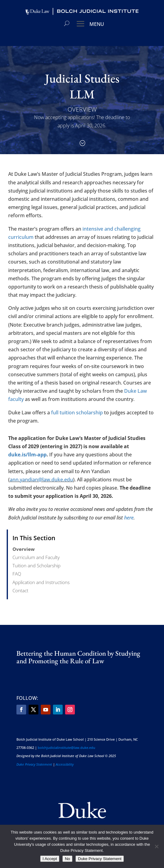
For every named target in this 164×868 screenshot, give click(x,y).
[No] (156, 846)
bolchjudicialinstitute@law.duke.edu (66, 748)
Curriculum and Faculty (36, 557)
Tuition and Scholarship (37, 565)
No (67, 859)
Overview (24, 549)
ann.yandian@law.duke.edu (41, 480)
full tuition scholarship (77, 413)
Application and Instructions (41, 582)
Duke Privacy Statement (34, 764)
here (129, 518)
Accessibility (65, 764)
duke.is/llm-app (27, 455)
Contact (20, 590)
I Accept (50, 859)
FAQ (17, 574)
